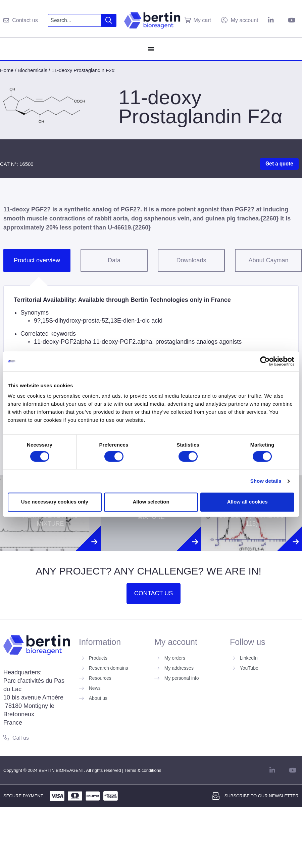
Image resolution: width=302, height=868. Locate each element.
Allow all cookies (247, 502)
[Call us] (6, 738)
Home (7, 70)
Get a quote (279, 164)
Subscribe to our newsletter (262, 796)
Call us (21, 738)
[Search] (109, 20)
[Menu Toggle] (151, 49)
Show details (266, 481)
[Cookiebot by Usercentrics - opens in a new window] (265, 361)
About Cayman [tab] (268, 260)
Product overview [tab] (37, 260)
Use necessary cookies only (55, 502)
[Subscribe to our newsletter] (216, 796)
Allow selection (151, 502)
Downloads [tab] (191, 260)
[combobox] (75, 20)
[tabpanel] (151, 342)
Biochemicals (33, 70)
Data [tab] (114, 260)
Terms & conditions (143, 770)
